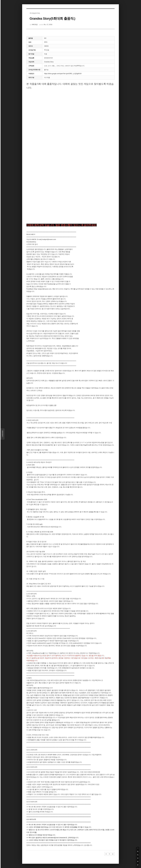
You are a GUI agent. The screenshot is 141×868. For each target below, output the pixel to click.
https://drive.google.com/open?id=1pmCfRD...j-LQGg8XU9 (63, 74)
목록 (3, 434)
